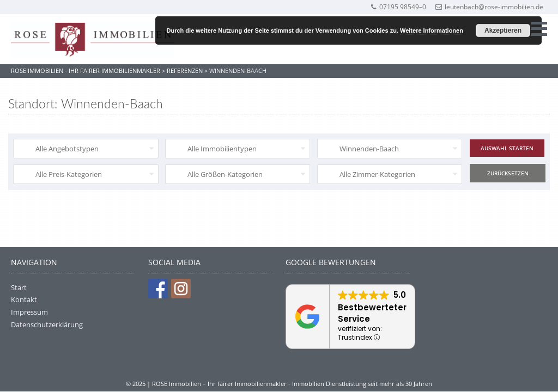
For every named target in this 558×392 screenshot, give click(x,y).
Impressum (29, 312)
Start (19, 287)
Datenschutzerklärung (47, 324)
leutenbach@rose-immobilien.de (489, 7)
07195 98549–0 (398, 7)
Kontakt (24, 299)
